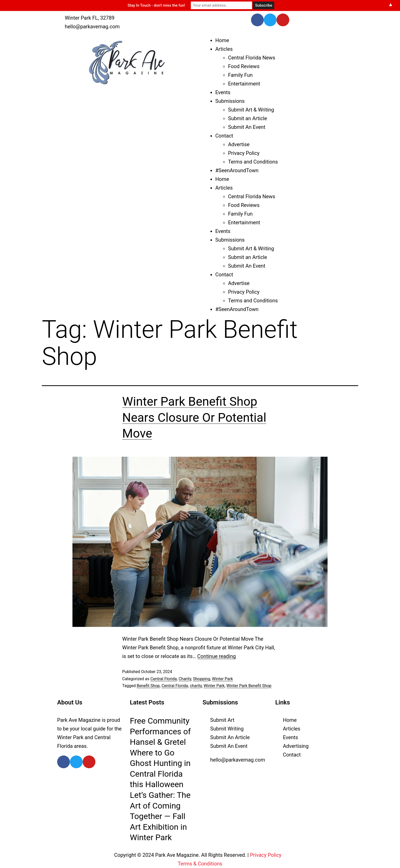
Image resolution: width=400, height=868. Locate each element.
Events (223, 92)
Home (222, 40)
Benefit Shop (148, 686)
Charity (185, 679)
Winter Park (222, 679)
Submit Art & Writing (251, 110)
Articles (224, 49)
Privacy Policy (244, 153)
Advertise (239, 144)
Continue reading (216, 656)
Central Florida (164, 679)
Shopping (202, 679)
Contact (224, 136)
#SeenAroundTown (237, 170)
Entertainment (244, 84)
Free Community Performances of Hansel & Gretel (160, 731)
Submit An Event (247, 127)
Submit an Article (248, 118)
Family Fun (240, 75)
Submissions (230, 101)
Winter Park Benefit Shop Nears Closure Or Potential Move (194, 417)
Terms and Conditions (253, 162)
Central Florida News (252, 58)
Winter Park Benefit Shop (249, 686)
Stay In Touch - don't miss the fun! (156, 5)
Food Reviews (244, 66)
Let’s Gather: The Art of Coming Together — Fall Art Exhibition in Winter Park (160, 816)
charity (196, 686)
